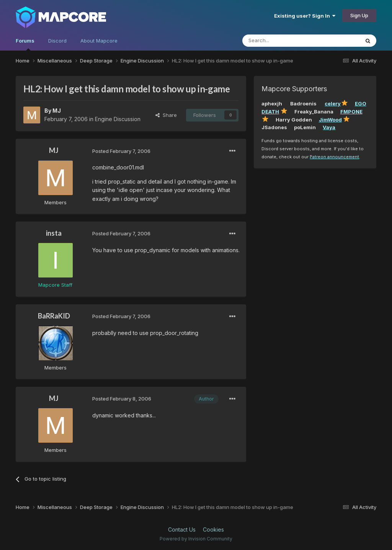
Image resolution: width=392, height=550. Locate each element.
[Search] (281, 41)
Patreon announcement (334, 157)
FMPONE (351, 112)
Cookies (213, 529)
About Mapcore (99, 41)
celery (333, 103)
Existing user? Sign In (305, 16)
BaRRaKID (54, 316)
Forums (25, 44)
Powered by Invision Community (196, 539)
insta (54, 233)
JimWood (330, 120)
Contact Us (182, 529)
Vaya (329, 127)
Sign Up (359, 15)
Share (166, 115)
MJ (57, 111)
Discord (57, 41)
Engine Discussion (118, 119)
